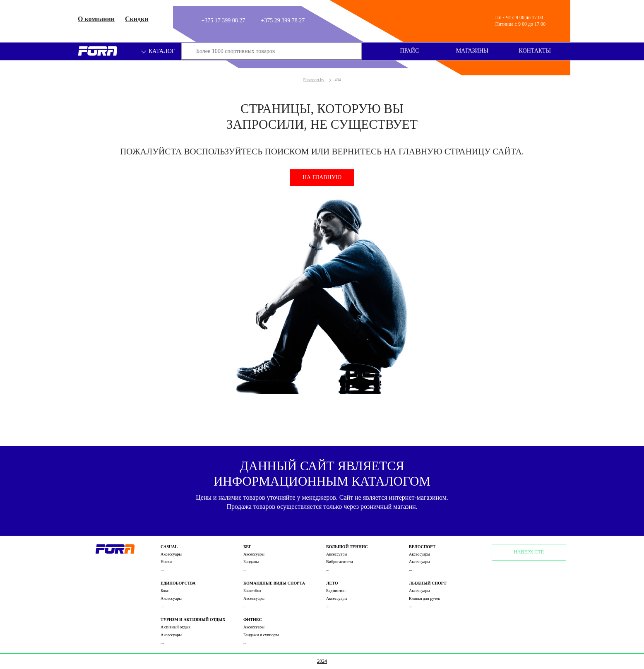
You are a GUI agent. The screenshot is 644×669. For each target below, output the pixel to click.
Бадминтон (336, 591)
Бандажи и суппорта (261, 635)
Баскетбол (252, 591)
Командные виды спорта (274, 583)
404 (338, 80)
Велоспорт (422, 547)
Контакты (535, 51)
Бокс (165, 591)
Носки (166, 562)
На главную (322, 177)
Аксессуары (171, 554)
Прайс (410, 51)
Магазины (472, 51)
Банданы (251, 562)
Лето (332, 583)
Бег (248, 547)
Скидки (137, 19)
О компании (96, 19)
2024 (322, 661)
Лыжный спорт (428, 583)
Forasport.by (314, 80)
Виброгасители (340, 562)
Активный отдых (175, 627)
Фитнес (253, 620)
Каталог (159, 51)
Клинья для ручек (424, 598)
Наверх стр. (529, 552)
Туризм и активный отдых (193, 620)
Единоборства (178, 583)
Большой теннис (347, 547)
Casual (169, 547)
